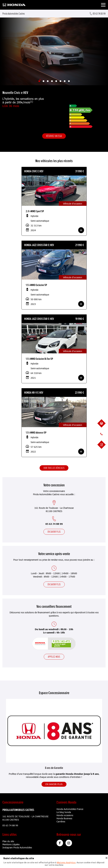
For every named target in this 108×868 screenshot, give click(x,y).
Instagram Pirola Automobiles (17, 847)
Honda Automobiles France (70, 809)
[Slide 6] (60, 81)
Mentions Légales (11, 844)
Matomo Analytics (66, 863)
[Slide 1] (39, 81)
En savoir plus (54, 532)
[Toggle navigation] (103, 5)
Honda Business (64, 818)
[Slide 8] (69, 81)
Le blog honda (64, 812)
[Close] (107, 857)
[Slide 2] (43, 81)
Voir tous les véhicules (54, 468)
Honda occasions (65, 815)
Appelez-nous (54, 657)
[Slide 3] (48, 81)
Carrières (61, 821)
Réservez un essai (54, 136)
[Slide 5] (56, 81)
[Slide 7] (65, 81)
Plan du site (8, 841)
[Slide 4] (52, 81)
